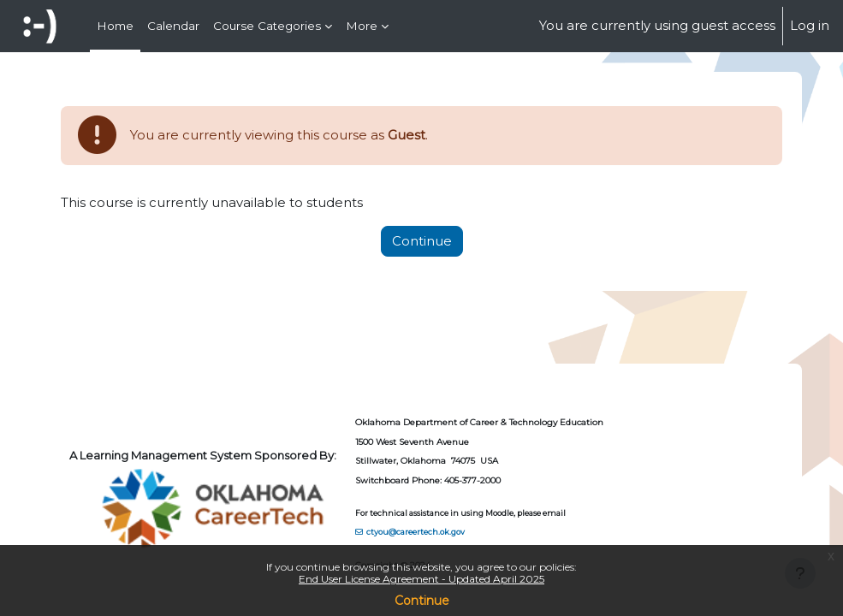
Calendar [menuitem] (173, 26)
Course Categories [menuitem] (267, 26)
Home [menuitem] (115, 26)
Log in (810, 26)
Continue (422, 601)
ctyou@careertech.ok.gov (416, 532)
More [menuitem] (362, 26)
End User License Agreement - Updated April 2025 (421, 579)
